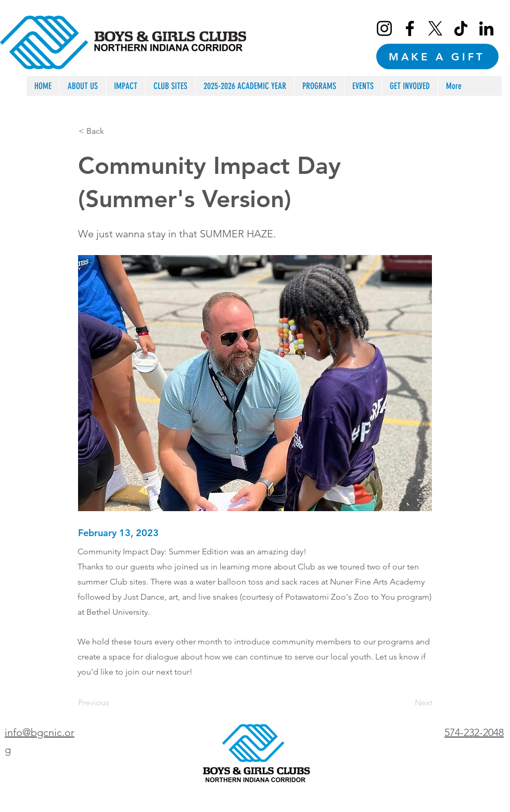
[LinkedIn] (486, 28)
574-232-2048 (474, 732)
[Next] (406, 703)
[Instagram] (384, 28)
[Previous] (112, 703)
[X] (435, 28)
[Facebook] (410, 28)
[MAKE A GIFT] (437, 56)
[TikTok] (461, 28)
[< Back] (113, 131)
